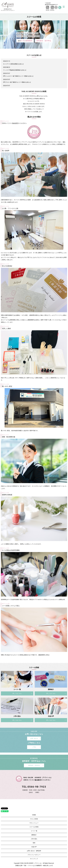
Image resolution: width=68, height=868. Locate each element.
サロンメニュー (34, 823)
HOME (34, 815)
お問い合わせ (34, 738)
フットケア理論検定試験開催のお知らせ (15, 70)
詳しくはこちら (17, 693)
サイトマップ (34, 859)
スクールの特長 (34, 827)
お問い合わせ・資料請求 (34, 851)
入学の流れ (34, 839)
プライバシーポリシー (34, 855)
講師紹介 (34, 835)
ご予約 (34, 747)
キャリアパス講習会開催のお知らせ (13, 64)
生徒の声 (34, 847)
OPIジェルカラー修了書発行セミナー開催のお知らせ (18, 76)
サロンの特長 (34, 819)
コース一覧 (34, 831)
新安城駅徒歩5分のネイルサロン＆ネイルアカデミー (8, 7)
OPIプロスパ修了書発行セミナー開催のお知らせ (17, 82)
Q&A (34, 843)
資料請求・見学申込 (34, 765)
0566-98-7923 (37, 787)
